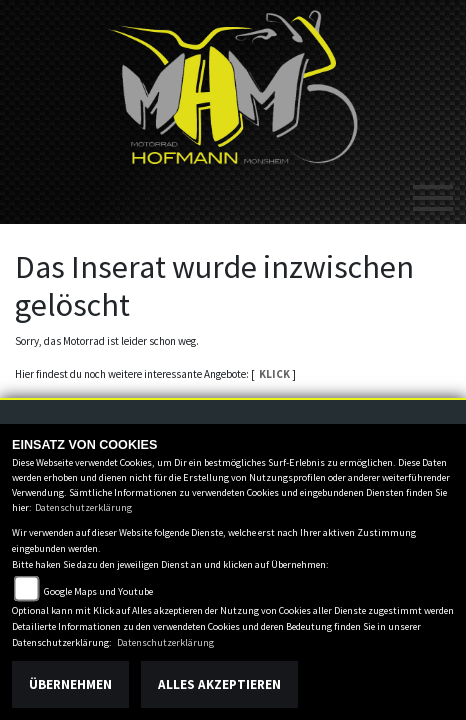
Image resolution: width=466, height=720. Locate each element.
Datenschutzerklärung (83, 507)
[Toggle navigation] (433, 190)
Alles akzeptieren (219, 684)
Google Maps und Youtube (98, 591)
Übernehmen (70, 684)
